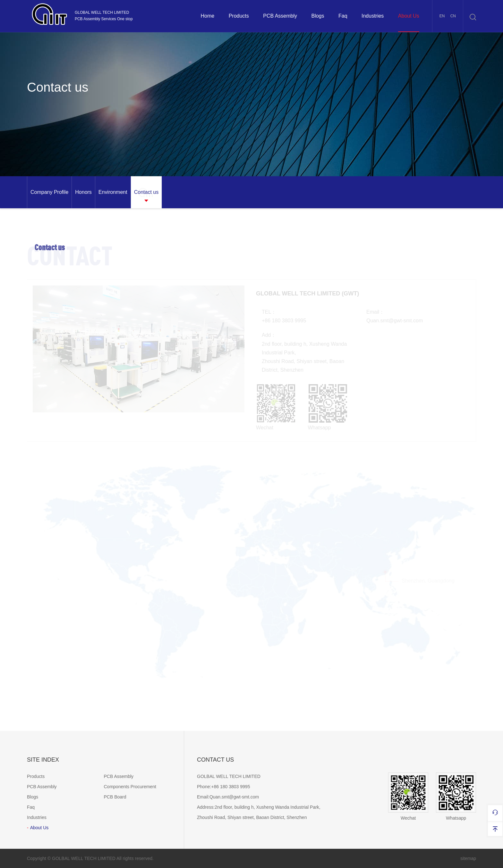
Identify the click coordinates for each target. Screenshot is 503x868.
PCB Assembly (280, 16)
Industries (373, 16)
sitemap (468, 858)
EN (442, 16)
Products (239, 16)
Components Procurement (130, 787)
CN (453, 16)
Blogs (318, 16)
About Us (409, 16)
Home (207, 16)
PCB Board (115, 797)
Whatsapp (456, 797)
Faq (343, 16)
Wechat (408, 797)
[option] (49, 192)
